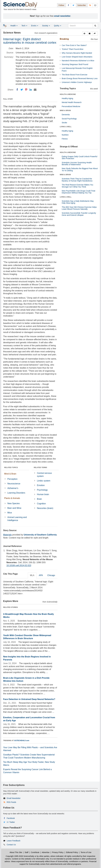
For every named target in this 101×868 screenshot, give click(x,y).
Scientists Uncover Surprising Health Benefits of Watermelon (77, 164)
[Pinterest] (26, 90)
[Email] (35, 90)
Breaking (64, 39)
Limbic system (44, 481)
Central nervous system (44, 475)
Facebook (11, 818)
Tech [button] (24, 26)
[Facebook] (17, 90)
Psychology (42, 490)
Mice (10, 513)
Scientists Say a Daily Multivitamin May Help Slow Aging (78, 202)
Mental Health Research (72, 102)
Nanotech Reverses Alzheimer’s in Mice (78, 61)
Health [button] (14, 26)
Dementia (66, 115)
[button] (85, 34)
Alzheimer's (13, 488)
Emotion (41, 485)
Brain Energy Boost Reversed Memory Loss (80, 78)
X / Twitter (11, 822)
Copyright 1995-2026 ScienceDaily (20, 856)
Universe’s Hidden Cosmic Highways (77, 82)
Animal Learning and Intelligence (17, 519)
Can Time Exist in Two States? (74, 45)
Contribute (35, 852)
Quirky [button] (57, 26)
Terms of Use (86, 852)
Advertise (46, 852)
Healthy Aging (67, 98)
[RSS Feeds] (90, 5)
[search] (95, 26)
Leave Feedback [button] (14, 841)
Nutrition (65, 135)
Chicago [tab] (51, 575)
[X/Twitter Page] (74, 5)
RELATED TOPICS (11, 468)
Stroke (64, 123)
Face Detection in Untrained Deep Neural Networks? (29, 699)
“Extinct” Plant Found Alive (73, 49)
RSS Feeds (11, 802)
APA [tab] (41, 575)
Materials (7, 535)
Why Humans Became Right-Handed (77, 53)
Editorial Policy (72, 852)
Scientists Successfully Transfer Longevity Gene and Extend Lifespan (79, 214)
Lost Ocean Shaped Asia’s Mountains (77, 57)
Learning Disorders (16, 493)
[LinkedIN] (31, 90)
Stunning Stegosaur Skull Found (75, 64)
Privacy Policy (58, 852)
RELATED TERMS (40, 468)
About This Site (16, 852)
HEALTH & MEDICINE (68, 94)
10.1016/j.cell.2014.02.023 (19, 565)
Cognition (41, 504)
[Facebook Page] (68, 5)
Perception (12, 479)
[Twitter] (22, 90)
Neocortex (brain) (45, 508)
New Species (13, 503)
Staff (26, 852)
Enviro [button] (35, 26)
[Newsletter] (95, 5)
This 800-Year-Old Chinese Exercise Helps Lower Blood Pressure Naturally (79, 208)
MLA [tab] (32, 575)
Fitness (65, 139)
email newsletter (62, 16)
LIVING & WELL (66, 127)
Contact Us (11, 845)
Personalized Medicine (71, 106)
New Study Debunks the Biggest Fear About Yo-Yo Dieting (80, 169)
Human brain (43, 494)
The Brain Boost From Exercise (75, 75)
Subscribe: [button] (82, 5)
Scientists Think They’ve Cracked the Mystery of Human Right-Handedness (77, 180)
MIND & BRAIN (65, 111)
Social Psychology (69, 119)
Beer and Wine (14, 508)
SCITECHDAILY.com (22, 741)
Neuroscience (14, 484)
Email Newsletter (14, 798)
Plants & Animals (12, 498)
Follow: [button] (61, 5)
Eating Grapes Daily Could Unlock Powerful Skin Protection (80, 157)
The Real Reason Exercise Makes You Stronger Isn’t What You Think (78, 186)
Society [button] (46, 26)
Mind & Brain (10, 474)
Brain (39, 499)
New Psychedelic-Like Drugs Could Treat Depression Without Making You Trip (79, 192)
